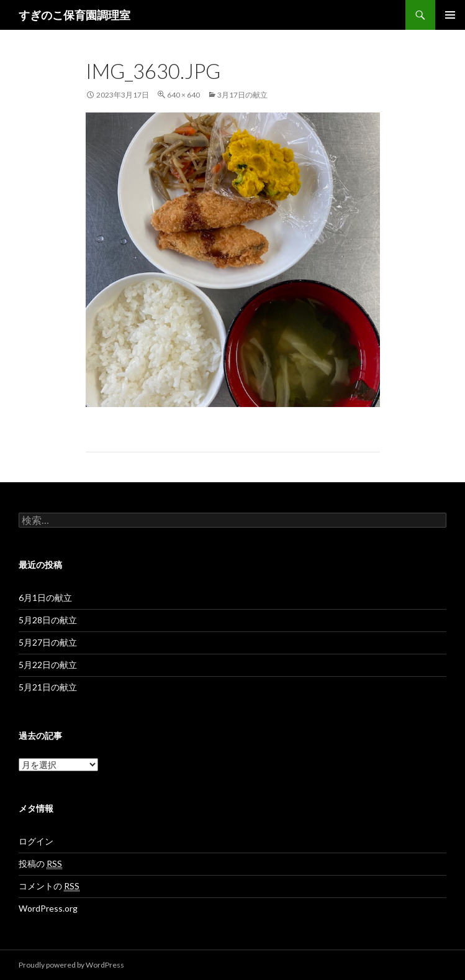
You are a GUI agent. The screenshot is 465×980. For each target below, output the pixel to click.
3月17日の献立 (242, 95)
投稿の (40, 864)
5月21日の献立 (48, 687)
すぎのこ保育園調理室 (74, 15)
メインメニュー (450, 15)
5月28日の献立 (48, 620)
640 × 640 (183, 95)
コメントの (49, 886)
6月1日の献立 (45, 598)
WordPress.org (48, 908)
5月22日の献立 (48, 665)
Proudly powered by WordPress (71, 965)
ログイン (36, 841)
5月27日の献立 (48, 642)
